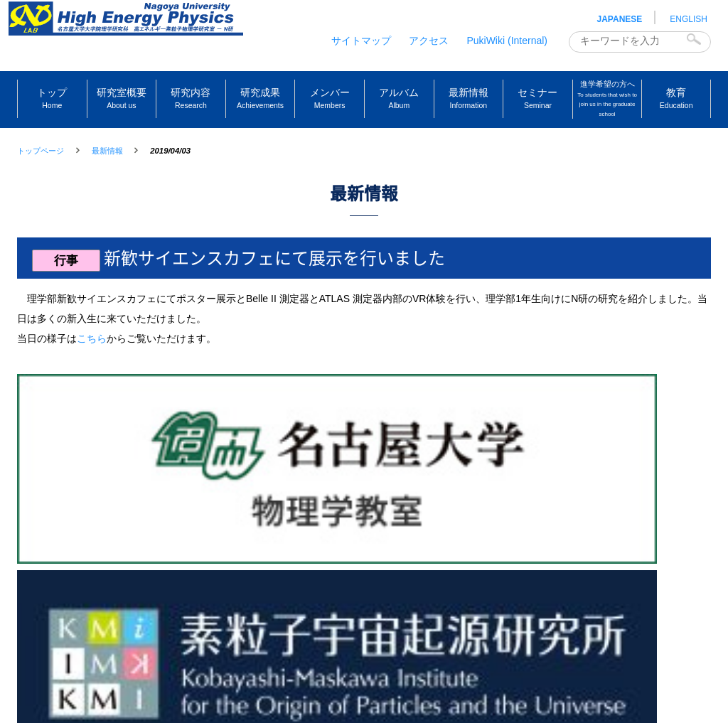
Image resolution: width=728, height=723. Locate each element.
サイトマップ (361, 41)
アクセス (429, 41)
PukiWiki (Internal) (507, 41)
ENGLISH (689, 19)
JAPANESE (620, 19)
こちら (92, 372)
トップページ (41, 151)
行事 (73, 294)
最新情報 (107, 151)
